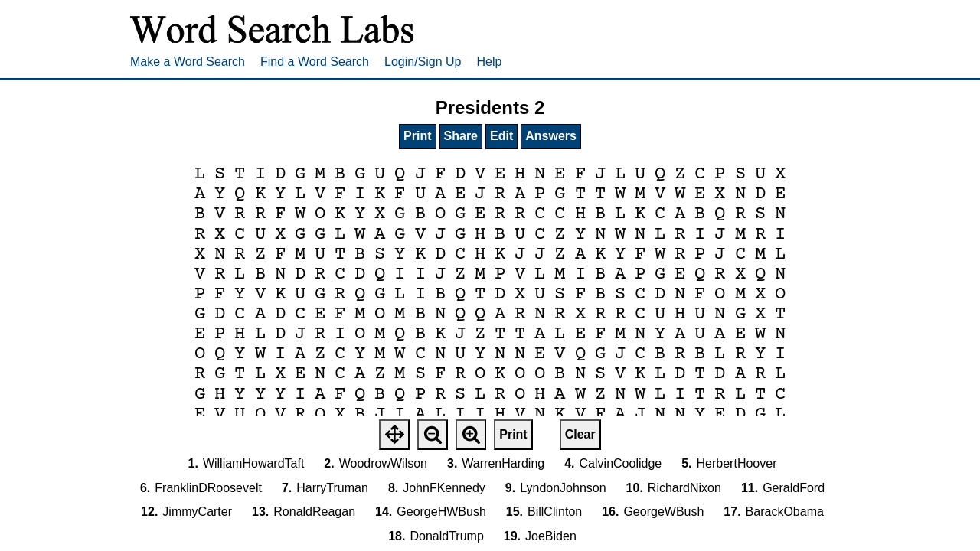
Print (417, 136)
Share (461, 136)
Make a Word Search (188, 62)
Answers (551, 136)
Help (490, 62)
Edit (501, 136)
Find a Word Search (315, 62)
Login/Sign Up (423, 62)
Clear (580, 434)
